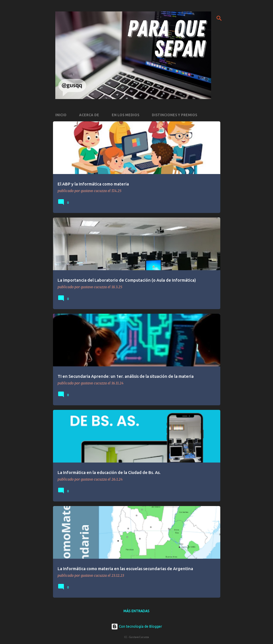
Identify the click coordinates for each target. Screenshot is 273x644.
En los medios (125, 115)
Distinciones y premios (174, 115)
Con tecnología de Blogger (137, 626)
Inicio (61, 115)
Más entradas (136, 611)
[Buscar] (219, 18)
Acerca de (89, 115)
